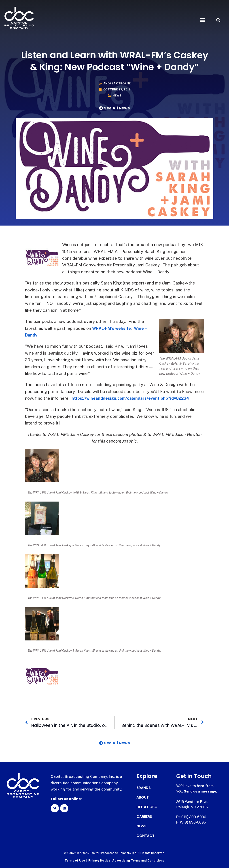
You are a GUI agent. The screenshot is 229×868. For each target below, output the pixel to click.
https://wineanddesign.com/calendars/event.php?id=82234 (133, 398)
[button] (202, 20)
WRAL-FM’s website (113, 328)
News (117, 95)
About (143, 797)
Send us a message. (201, 791)
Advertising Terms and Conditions (138, 860)
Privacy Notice (100, 860)
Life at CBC (147, 807)
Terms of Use (75, 860)
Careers (144, 817)
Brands (144, 788)
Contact (145, 836)
